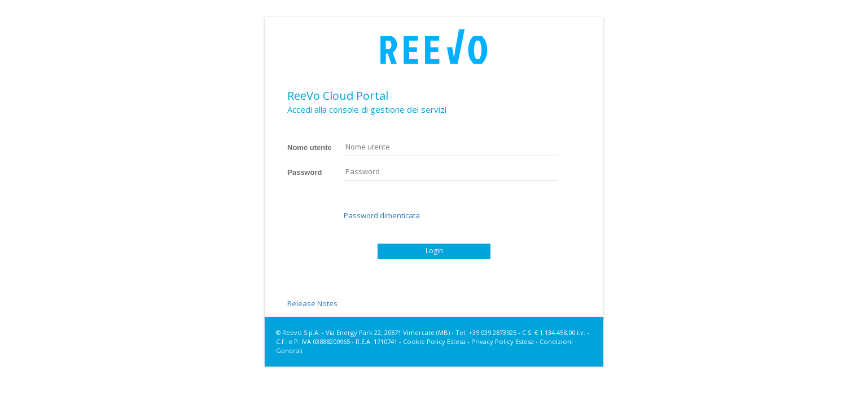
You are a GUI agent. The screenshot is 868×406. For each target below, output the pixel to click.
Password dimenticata (382, 215)
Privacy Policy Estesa (503, 341)
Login (434, 251)
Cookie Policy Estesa (434, 341)
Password (304, 172)
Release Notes (312, 303)
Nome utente (310, 147)
